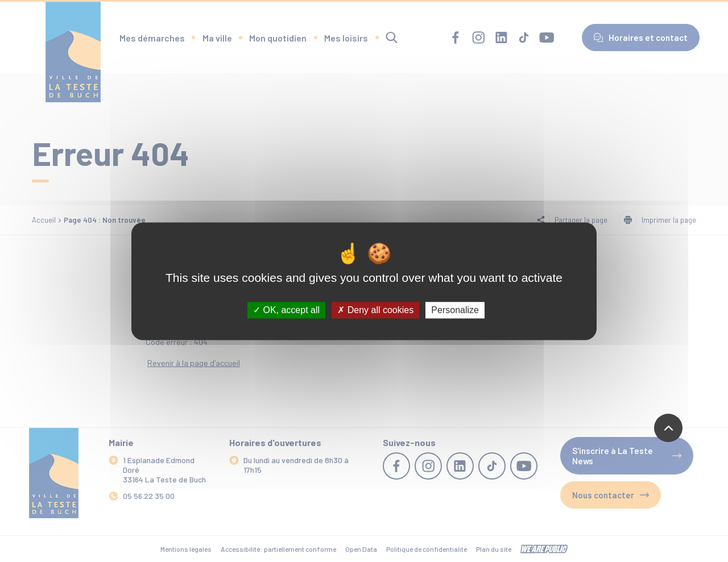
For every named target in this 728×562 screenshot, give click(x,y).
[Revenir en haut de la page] (668, 428)
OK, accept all (286, 310)
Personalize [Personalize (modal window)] (455, 310)
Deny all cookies (375, 310)
